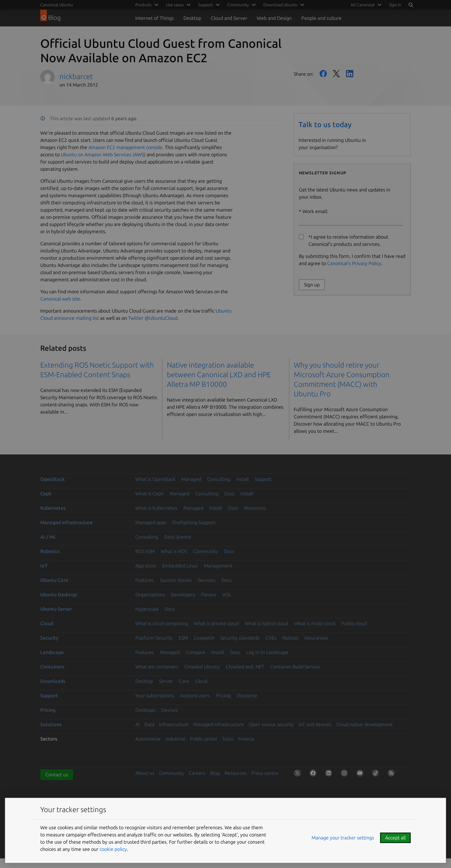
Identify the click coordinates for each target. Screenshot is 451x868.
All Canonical (363, 5)
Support (263, 479)
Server (166, 681)
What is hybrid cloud (266, 623)
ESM (183, 638)
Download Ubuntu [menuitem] (280, 5)
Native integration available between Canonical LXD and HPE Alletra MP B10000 (219, 375)
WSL (227, 594)
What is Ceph (149, 494)
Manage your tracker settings (343, 838)
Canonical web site (60, 299)
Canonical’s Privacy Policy (354, 263)
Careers (197, 773)
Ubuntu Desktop (58, 594)
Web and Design (274, 18)
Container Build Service (295, 667)
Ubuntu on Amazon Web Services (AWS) (103, 154)
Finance (246, 739)
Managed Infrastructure (219, 724)
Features (145, 580)
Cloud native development (364, 724)
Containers (52, 667)
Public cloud (354, 623)
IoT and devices (315, 724)
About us (145, 773)
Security (49, 638)
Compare (196, 652)
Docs (229, 494)
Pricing (223, 695)
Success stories (176, 580)
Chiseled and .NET (245, 667)
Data (149, 724)
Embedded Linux (180, 566)
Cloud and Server (229, 18)
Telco (228, 739)
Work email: (351, 217)
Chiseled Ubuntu (202, 667)
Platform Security (154, 638)
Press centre (265, 773)
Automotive (148, 739)
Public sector (204, 739)
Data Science (178, 537)
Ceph (46, 494)
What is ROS (174, 551)
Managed (191, 479)
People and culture (321, 18)
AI (137, 724)
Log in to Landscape (267, 652)
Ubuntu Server (56, 609)
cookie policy (113, 849)
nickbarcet (76, 76)
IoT (44, 566)
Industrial (175, 739)
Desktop (192, 18)
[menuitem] (365, 5)
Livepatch (204, 638)
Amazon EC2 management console (125, 147)
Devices (169, 710)
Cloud (47, 623)
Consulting (219, 479)
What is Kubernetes (156, 508)
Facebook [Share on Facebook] (323, 74)
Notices (290, 638)
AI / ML (48, 537)
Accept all (395, 838)
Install (242, 479)
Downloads (53, 681)
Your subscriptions (155, 695)
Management (218, 566)
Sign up (312, 285)
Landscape (52, 652)
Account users (195, 695)
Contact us (57, 775)
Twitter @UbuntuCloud (153, 318)
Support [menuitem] (206, 5)
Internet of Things (155, 18)
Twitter (336, 74)
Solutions (51, 724)
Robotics (50, 551)
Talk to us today (325, 125)
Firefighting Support (194, 522)
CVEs (271, 638)
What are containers (157, 667)
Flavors (209, 594)
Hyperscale (147, 609)
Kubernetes (53, 508)
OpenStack (53, 479)
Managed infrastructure (66, 522)
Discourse (247, 695)
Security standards (240, 638)
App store (146, 566)
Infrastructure (174, 724)
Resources (255, 508)
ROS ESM (145, 551)
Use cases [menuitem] (175, 5)
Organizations (150, 594)
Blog (215, 773)
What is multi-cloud (315, 623)
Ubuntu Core (54, 580)
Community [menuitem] (238, 5)
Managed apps (151, 522)
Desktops (145, 710)
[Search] (411, 5)
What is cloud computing (162, 623)
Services (207, 580)
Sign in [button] (395, 5)
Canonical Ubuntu (57, 5)
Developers (183, 594)
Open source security (271, 724)
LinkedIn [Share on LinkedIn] (350, 74)
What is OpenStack (155, 479)
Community (206, 551)
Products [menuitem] (143, 5)
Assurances (316, 638)
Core (184, 681)
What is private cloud (216, 623)
